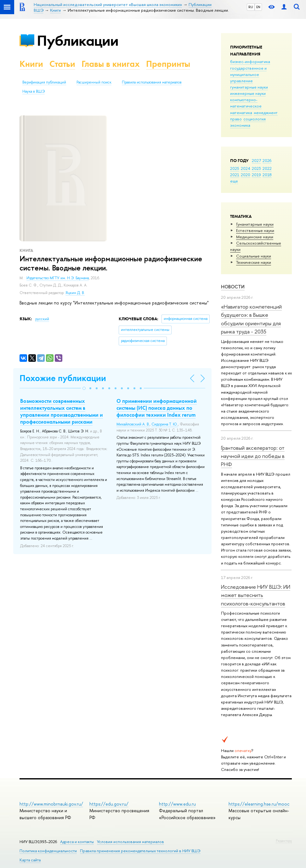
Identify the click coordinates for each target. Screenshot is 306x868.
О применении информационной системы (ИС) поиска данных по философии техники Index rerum (157, 408)
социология (255, 119)
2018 (267, 175)
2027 (256, 160)
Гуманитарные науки (255, 224)
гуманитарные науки (249, 87)
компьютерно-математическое (246, 103)
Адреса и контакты (77, 842)
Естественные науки (255, 230)
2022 (267, 168)
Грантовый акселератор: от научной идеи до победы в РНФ (253, 456)
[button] (84, 388)
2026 (267, 160)
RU (251, 7)
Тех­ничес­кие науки (254, 262)
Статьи (62, 64)
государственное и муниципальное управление (248, 74)
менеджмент (266, 113)
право (236, 119)
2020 (246, 175)
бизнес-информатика (250, 61)
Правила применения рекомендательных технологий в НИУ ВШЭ (140, 851)
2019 (256, 175)
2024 (246, 168)
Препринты (168, 64)
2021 (235, 175)
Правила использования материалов (152, 82)
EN (258, 7)
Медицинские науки (255, 237)
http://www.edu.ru (177, 804)
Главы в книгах (111, 64)
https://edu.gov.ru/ (109, 804)
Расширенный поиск (94, 82)
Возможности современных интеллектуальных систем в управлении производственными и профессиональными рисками (62, 411)
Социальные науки (254, 256)
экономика (240, 125)
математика (241, 113)
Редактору (284, 841)
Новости (233, 287)
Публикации (78, 41)
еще (234, 181)
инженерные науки (248, 93)
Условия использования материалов (130, 842)
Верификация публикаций (44, 82)
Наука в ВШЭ (34, 91)
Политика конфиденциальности (48, 851)
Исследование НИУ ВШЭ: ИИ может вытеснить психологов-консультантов (256, 595)
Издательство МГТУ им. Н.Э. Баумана (58, 278)
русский (42, 319)
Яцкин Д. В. (75, 293)
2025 (235, 168)
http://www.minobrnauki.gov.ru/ (51, 804)
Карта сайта (30, 860)
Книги (31, 64)
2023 (256, 168)
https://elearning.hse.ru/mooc (259, 804)
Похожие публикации (63, 378)
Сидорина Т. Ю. (165, 424)
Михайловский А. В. (133, 424)
